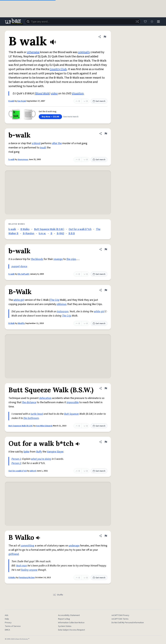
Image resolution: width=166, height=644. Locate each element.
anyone (33, 570)
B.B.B (72, 233)
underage (74, 546)
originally (84, 52)
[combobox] (83, 22)
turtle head (37, 414)
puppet (16, 266)
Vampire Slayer (55, 452)
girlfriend (14, 554)
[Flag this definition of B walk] (105, 37)
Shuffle (58, 595)
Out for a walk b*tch (80, 229)
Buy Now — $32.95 (50, 117)
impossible (73, 402)
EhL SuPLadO (24, 274)
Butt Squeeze (71, 414)
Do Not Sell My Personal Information (128, 623)
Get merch (99, 101)
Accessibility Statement (69, 615)
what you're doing (41, 459)
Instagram (63, 311)
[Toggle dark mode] (152, 22)
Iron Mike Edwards (44, 426)
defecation (45, 398)
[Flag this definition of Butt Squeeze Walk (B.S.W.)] (106, 388)
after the (57, 143)
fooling (25, 570)
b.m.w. (42, 233)
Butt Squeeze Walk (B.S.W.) (49, 229)
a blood (36, 143)
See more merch (71, 117)
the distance (29, 402)
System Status (65, 626)
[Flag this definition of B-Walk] (106, 290)
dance (24, 266)
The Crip (55, 300)
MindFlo (21, 323)
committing (27, 546)
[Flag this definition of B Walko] (106, 536)
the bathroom (31, 418)
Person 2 (16, 463)
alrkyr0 (33, 471)
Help (7, 619)
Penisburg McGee (27, 578)
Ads (7, 615)
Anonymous (23, 159)
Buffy (39, 452)
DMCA (7, 630)
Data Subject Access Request (71, 630)
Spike (26, 452)
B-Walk (12, 323)
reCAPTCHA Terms (120, 619)
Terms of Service (13, 626)
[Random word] (137, 22)
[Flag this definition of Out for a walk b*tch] (106, 442)
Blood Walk (42, 93)
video (54, 93)
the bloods (37, 259)
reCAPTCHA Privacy (120, 615)
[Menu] (158, 22)
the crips (71, 259)
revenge (58, 259)
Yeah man (21, 566)
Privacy (8, 623)
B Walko (25, 229)
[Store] (145, 22)
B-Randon (29, 233)
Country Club (58, 69)
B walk (11, 101)
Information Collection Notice (71, 623)
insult (43, 148)
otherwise (33, 52)
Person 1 (16, 459)
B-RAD (60, 233)
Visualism (78, 93)
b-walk (12, 159)
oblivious (62, 304)
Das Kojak (22, 101)
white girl (19, 300)
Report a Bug (64, 619)
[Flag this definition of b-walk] (106, 134)
